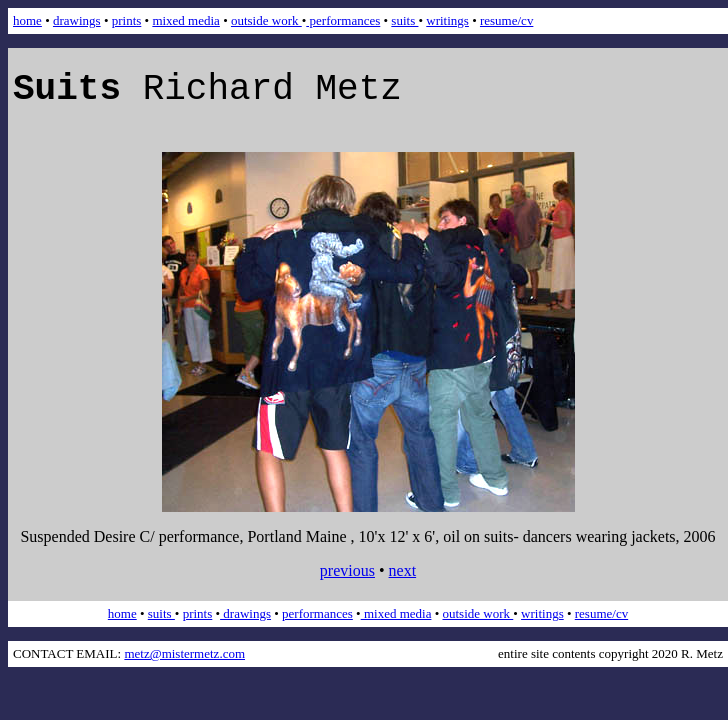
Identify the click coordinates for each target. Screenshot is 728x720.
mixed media (186, 20)
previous (347, 570)
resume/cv (506, 20)
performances (343, 20)
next (403, 570)
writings (447, 20)
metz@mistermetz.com (184, 653)
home (27, 20)
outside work (266, 20)
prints (127, 20)
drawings (77, 20)
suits (404, 20)
